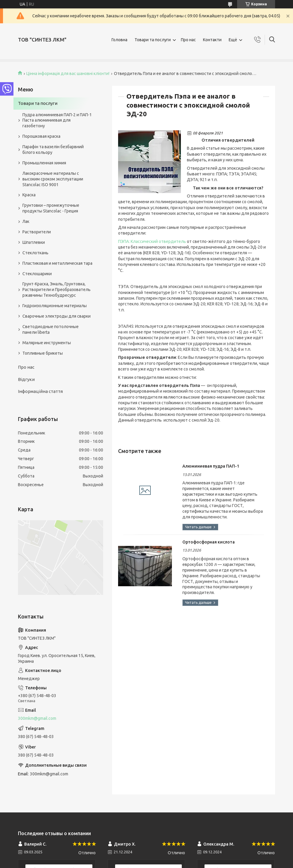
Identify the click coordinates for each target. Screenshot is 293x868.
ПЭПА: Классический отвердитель (152, 241)
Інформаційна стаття (40, 391)
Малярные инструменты (47, 343)
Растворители (37, 232)
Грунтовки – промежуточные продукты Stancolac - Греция (51, 208)
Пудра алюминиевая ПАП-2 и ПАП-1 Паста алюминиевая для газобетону (57, 120)
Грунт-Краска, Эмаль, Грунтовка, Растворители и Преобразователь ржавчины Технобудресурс (57, 290)
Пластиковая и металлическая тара (57, 263)
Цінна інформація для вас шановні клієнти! (68, 74)
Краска (29, 195)
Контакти (212, 40)
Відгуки (26, 379)
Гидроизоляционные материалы (55, 306)
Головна (119, 40)
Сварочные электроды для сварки (57, 316)
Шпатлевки (34, 242)
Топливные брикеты (43, 353)
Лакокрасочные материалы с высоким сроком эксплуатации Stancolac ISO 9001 (53, 179)
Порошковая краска (41, 136)
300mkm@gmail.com (37, 718)
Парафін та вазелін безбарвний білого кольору (53, 150)
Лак (26, 221)
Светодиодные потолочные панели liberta (51, 329)
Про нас (188, 40)
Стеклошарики (37, 274)
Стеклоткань (35, 253)
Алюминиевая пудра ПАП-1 (211, 466)
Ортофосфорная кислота (209, 542)
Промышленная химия (44, 163)
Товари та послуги (153, 40)
